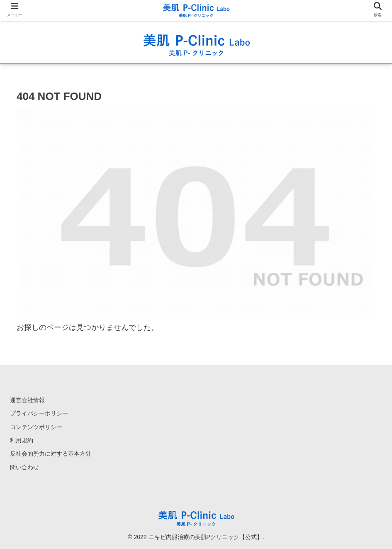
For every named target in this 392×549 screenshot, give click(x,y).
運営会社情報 (27, 400)
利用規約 (22, 440)
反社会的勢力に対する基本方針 (51, 454)
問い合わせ (24, 467)
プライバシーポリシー (39, 413)
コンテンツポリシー (36, 427)
